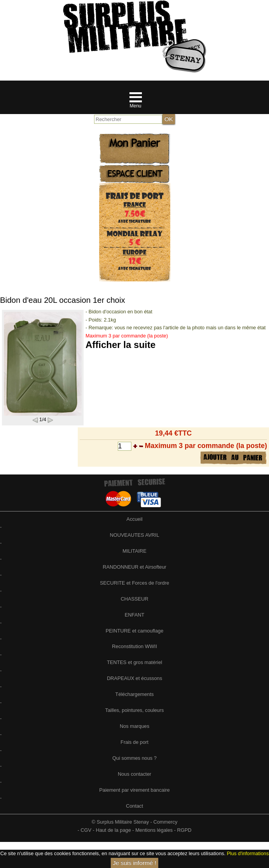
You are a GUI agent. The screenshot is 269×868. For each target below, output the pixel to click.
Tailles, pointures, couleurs (135, 710)
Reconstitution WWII (134, 646)
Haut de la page (113, 830)
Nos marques (134, 726)
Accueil (134, 519)
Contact (134, 806)
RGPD (184, 830)
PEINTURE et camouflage (135, 631)
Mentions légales (154, 830)
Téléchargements (135, 694)
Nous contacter (134, 774)
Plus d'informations (248, 853)
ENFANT (134, 615)
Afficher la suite (121, 345)
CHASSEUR (134, 599)
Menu (135, 106)
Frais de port (134, 742)
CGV (86, 830)
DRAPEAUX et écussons (134, 678)
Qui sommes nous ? (134, 758)
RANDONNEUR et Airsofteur (134, 567)
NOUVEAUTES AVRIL (134, 535)
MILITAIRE (134, 551)
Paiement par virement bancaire (134, 790)
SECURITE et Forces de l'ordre (134, 583)
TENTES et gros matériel (134, 662)
